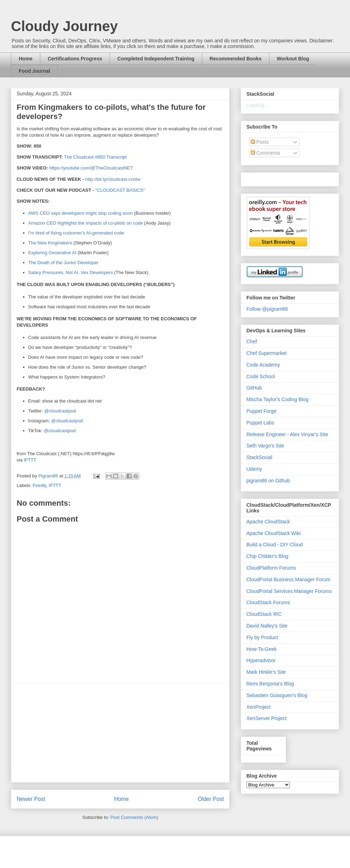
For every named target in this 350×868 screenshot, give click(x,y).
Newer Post (31, 799)
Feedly (40, 485)
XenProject (258, 707)
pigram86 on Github (268, 481)
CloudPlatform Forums (271, 568)
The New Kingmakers (50, 243)
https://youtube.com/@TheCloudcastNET (91, 168)
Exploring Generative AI (52, 253)
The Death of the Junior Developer (63, 263)
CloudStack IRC (264, 614)
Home (26, 59)
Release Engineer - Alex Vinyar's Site (287, 434)
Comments (266, 153)
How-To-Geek (262, 649)
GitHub (254, 388)
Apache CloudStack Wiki (273, 533)
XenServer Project (267, 718)
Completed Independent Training (156, 59)
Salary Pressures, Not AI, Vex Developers (71, 272)
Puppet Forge (261, 411)
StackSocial (259, 457)
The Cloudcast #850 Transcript (95, 157)
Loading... (257, 105)
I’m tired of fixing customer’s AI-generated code (76, 233)
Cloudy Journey (64, 26)
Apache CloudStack (268, 522)
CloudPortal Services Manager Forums (289, 591)
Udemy (254, 469)
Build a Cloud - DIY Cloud (275, 545)
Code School (261, 376)
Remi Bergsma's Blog (270, 684)
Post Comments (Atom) (134, 817)
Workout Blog (293, 59)
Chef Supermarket (267, 353)
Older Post (211, 799)
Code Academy (263, 365)
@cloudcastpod (60, 411)
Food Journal (34, 71)
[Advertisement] (120, 733)
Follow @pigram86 (267, 309)
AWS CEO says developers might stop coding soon (81, 213)
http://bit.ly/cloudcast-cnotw (113, 179)
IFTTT (30, 460)
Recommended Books (236, 59)
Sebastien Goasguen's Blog (277, 695)
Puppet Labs (260, 423)
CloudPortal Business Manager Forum (288, 579)
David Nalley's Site (267, 626)
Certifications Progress (75, 59)
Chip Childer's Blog (267, 556)
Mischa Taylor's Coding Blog (277, 399)
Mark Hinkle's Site (266, 672)
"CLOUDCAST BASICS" (120, 190)
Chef (252, 341)
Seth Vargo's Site (265, 446)
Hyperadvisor (261, 660)
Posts (260, 142)
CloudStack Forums (268, 602)
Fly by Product (262, 637)
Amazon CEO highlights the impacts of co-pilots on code (86, 223)
